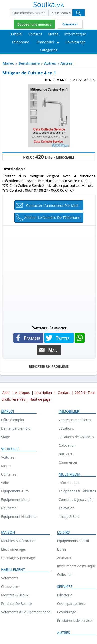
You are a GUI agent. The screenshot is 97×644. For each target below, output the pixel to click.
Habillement (13, 570)
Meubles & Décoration (19, 541)
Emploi (8, 411)
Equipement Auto (15, 491)
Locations (66, 428)
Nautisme (9, 508)
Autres (50, 63)
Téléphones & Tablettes (77, 491)
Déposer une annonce (35, 24)
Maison (8, 532)
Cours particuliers (71, 604)
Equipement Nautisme (19, 517)
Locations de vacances (76, 437)
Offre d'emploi (13, 420)
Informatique (69, 483)
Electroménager (14, 549)
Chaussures (10, 587)
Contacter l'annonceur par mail (52, 205)
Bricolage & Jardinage (18, 558)
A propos (22, 392)
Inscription (44, 392)
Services (65, 587)
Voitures (8, 457)
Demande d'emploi (16, 428)
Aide (6, 392)
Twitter (63, 338)
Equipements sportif (73, 541)
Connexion (70, 24)
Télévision (67, 508)
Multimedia (70, 474)
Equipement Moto (15, 500)
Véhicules (10, 449)
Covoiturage (67, 612)
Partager (32, 338)
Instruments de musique (76, 566)
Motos (6, 466)
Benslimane (29, 63)
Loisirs (64, 532)
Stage (6, 437)
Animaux (64, 558)
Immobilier (69, 411)
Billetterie (65, 595)
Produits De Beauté (17, 604)
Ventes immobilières (75, 420)
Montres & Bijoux (15, 595)
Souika (48, 5)
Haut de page (40, 399)
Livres (62, 549)
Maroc (8, 63)
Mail (53, 350)
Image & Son (69, 517)
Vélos (5, 483)
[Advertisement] (48, 274)
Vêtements (10, 578)
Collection (65, 575)
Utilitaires (9, 474)
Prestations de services (75, 620)
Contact (64, 392)
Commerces (68, 462)
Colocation (67, 445)
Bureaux (65, 454)
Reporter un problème (49, 366)
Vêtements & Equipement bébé (26, 612)
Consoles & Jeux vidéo (76, 500)
